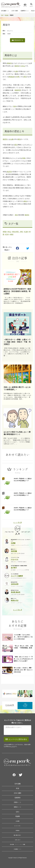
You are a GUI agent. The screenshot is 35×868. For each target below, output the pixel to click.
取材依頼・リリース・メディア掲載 (18, 844)
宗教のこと (18, 802)
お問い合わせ (18, 840)
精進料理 (18, 90)
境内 (15, 106)
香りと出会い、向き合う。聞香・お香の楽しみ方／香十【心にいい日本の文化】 (23, 670)
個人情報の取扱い (18, 835)
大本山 (23, 66)
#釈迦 (5, 232)
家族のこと (18, 807)
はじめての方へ (18, 826)
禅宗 (25, 77)
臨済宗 (9, 172)
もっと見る (18, 523)
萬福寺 (9, 63)
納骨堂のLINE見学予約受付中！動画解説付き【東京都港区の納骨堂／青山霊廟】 (17, 291)
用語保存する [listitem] (17, 40)
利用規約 (18, 830)
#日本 (7, 234)
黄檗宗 (17, 66)
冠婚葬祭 (18, 798)
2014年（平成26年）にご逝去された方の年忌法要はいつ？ (23, 480)
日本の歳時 (15, 11)
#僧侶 (11, 234)
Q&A (18, 812)
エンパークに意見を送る (16, 739)
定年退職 (18, 784)
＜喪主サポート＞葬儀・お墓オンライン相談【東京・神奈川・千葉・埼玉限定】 (17, 342)
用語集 (7, 15)
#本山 (9, 232)
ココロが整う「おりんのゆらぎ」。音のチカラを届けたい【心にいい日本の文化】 (23, 637)
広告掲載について (18, 849)
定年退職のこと (5, 11)
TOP (2, 15)
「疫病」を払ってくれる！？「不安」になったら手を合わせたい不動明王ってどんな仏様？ (23, 659)
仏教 (16, 71)
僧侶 (25, 201)
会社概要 (18, 821)
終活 (18, 788)
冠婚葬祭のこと (25, 11)
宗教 (24, 158)
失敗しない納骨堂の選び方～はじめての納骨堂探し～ (17, 388)
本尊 (18, 77)
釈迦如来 (12, 77)
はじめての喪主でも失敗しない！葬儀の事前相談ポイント (17, 433)
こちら (13, 746)
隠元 (16, 145)
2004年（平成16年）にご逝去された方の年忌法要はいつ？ (23, 494)
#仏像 (26, 232)
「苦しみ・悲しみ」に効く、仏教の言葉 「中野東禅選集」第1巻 (23, 647)
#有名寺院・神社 (17, 232)
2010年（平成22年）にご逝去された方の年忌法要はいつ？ (23, 509)
